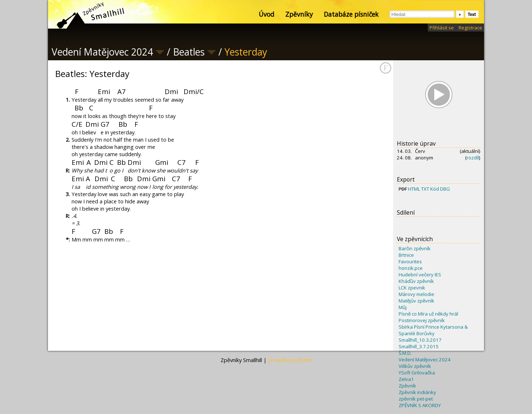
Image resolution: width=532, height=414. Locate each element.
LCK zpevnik (412, 288)
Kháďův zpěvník (416, 281)
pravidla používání (290, 360)
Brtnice (406, 255)
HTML (414, 189)
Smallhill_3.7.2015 (419, 346)
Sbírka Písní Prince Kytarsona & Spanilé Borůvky (433, 330)
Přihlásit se (442, 28)
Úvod (267, 14)
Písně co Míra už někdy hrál (428, 314)
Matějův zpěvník (416, 301)
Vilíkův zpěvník (415, 366)
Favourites (410, 261)
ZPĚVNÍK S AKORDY (420, 405)
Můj (403, 307)
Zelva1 (406, 379)
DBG (445, 189)
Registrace (470, 28)
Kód (435, 189)
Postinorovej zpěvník (422, 320)
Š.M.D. (405, 353)
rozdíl (473, 158)
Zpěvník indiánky (417, 392)
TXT (425, 189)
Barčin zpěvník (415, 248)
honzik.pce (411, 268)
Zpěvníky (299, 14)
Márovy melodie (416, 294)
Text (472, 14)
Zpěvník (407, 386)
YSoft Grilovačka (417, 373)
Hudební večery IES (420, 275)
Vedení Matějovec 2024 (425, 360)
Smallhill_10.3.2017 (420, 340)
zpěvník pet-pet (416, 399)
